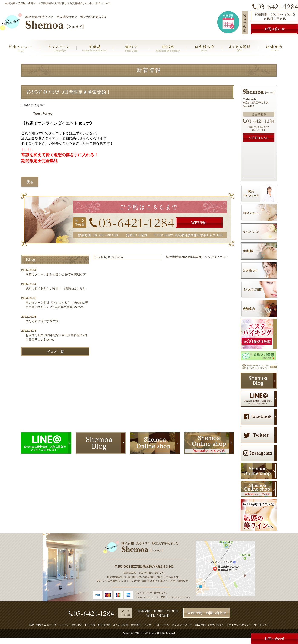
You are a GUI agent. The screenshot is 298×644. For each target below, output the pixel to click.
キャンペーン (62, 625)
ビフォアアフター (182, 625)
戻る (30, 182)
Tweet (37, 113)
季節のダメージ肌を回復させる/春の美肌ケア (57, 274)
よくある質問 (121, 625)
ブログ (148, 625)
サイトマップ (262, 625)
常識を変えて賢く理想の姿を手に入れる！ (60, 155)
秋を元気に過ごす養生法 (42, 321)
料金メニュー (44, 625)
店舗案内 (136, 625)
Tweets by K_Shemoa (108, 257)
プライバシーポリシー (239, 625)
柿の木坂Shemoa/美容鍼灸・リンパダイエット (197, 257)
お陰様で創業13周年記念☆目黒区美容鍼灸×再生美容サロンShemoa (56, 337)
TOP (31, 625)
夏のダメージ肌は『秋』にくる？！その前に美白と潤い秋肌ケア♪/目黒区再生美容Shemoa (57, 305)
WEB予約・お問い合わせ (209, 625)
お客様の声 (104, 625)
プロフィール (162, 625)
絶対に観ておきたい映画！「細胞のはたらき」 (57, 288)
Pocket (47, 113)
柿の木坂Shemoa (148, 633)
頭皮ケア (77, 625)
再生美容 (90, 625)
